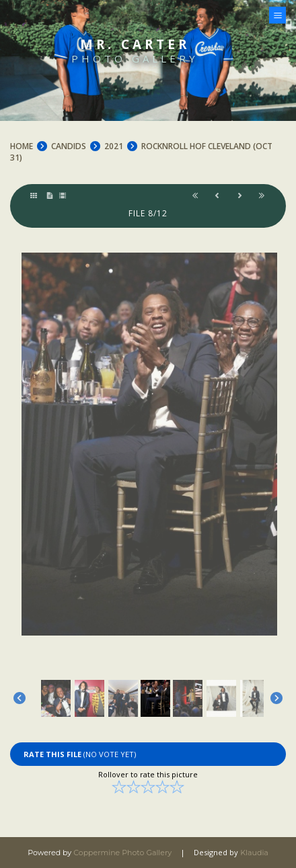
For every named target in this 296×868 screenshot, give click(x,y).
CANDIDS (69, 146)
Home (22, 146)
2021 (114, 146)
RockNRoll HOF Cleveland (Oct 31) (141, 152)
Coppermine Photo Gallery (122, 853)
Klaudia (254, 853)
